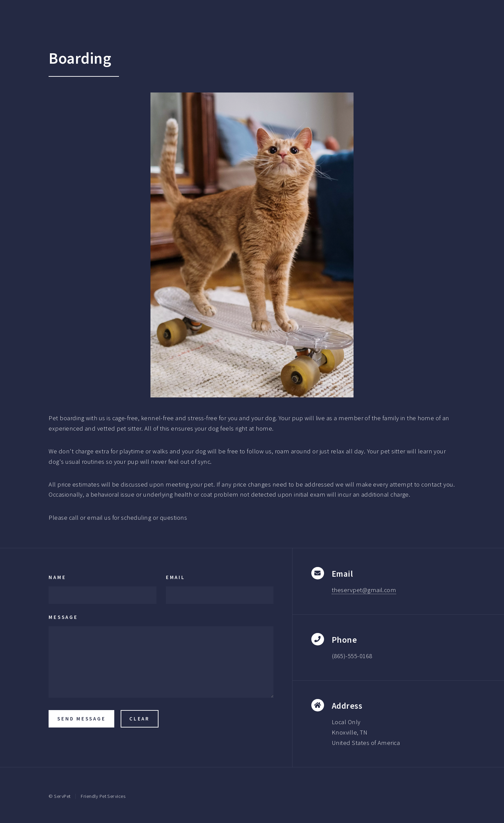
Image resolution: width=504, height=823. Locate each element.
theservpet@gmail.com (364, 590)
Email (176, 577)
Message (63, 617)
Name (57, 577)
